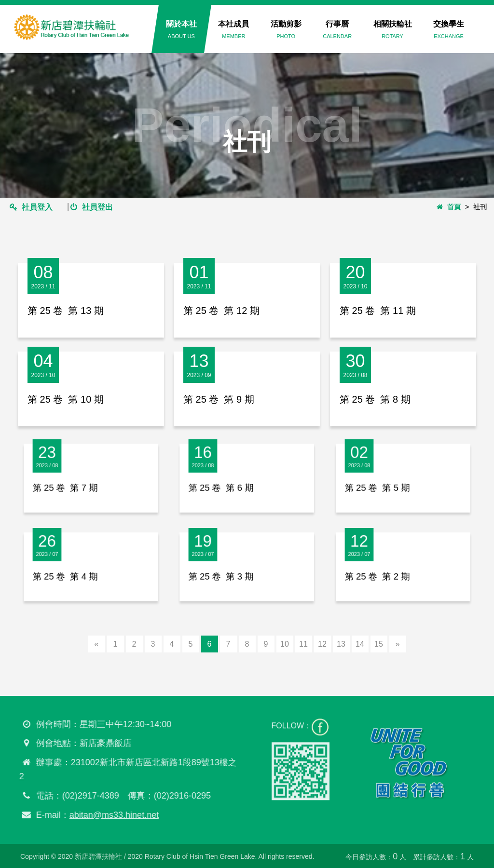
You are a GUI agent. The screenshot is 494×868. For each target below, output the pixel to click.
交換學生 (449, 29)
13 (341, 644)
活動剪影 (286, 29)
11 (303, 644)
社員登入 (31, 207)
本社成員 (233, 29)
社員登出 (91, 207)
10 (285, 644)
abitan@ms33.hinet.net (110, 815)
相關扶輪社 (393, 29)
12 (322, 644)
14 (360, 644)
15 (379, 644)
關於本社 (181, 29)
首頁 (449, 207)
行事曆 (337, 29)
